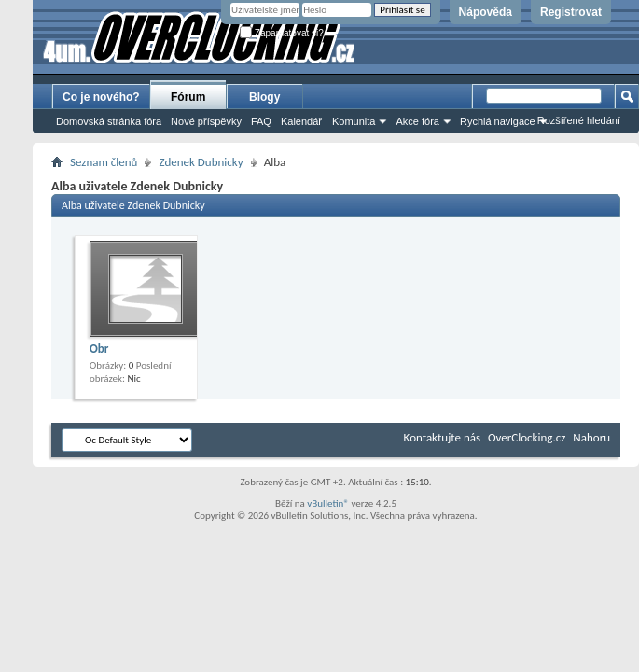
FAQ (261, 121)
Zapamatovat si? (282, 33)
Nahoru (591, 437)
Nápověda (486, 12)
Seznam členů (104, 162)
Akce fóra (417, 121)
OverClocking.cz (527, 437)
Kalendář (301, 121)
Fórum (188, 97)
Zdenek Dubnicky (201, 162)
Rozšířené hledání (579, 120)
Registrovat (571, 12)
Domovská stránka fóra (109, 121)
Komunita (354, 121)
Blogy (264, 97)
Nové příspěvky (206, 121)
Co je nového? (101, 97)
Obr (99, 349)
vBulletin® (328, 504)
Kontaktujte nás (442, 437)
